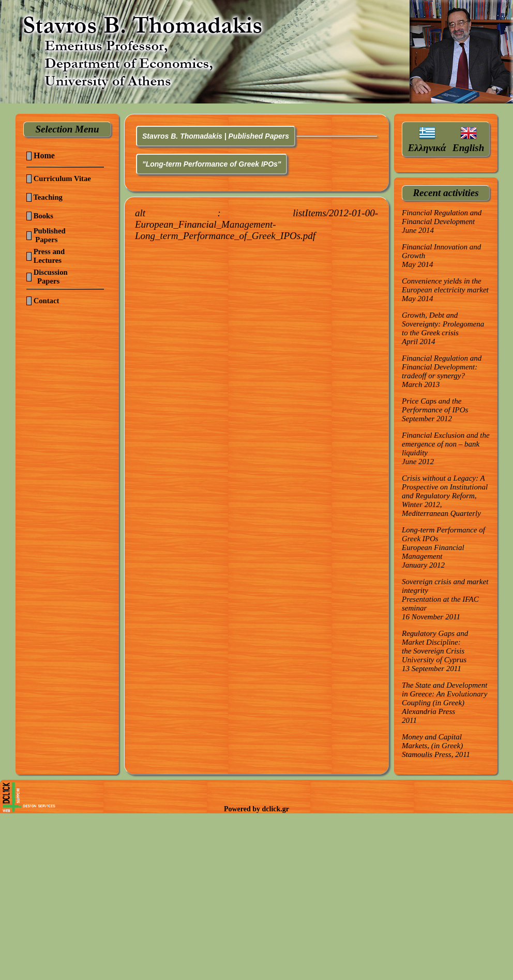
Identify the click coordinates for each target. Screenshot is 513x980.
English (468, 148)
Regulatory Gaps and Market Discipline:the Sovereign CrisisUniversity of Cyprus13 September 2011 (435, 651)
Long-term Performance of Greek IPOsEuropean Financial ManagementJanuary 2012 (443, 547)
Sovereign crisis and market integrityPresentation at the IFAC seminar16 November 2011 (445, 599)
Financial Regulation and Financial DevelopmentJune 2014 (442, 221)
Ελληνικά (427, 148)
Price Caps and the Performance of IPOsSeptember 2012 (435, 410)
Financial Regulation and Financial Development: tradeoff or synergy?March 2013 (442, 371)
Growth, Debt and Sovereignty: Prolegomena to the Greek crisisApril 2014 (443, 328)
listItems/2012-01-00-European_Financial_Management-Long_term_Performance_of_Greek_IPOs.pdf (256, 224)
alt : (256, 224)
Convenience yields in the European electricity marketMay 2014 (445, 290)
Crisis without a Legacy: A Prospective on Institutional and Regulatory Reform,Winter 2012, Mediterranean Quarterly (445, 496)
